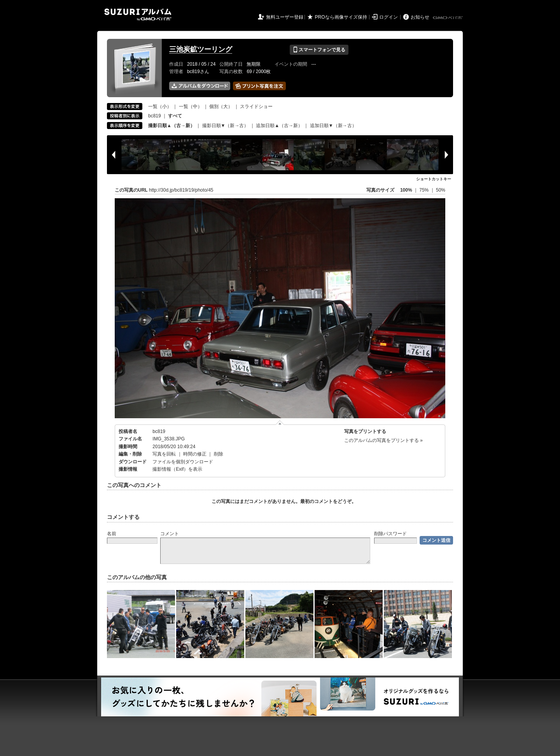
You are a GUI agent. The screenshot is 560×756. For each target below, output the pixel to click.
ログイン (388, 17)
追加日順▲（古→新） (279, 126)
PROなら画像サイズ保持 (341, 17)
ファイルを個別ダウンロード (183, 462)
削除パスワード (390, 534)
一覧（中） (191, 107)
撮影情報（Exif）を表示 (177, 469)
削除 (219, 454)
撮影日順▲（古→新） (171, 126)
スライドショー (256, 107)
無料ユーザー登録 (285, 17)
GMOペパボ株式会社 (448, 18)
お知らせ (420, 17)
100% (406, 190)
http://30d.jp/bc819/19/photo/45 (181, 190)
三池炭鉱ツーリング (201, 49)
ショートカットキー (434, 179)
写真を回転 (164, 454)
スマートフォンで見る (319, 50)
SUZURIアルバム (138, 15)
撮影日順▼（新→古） (226, 126)
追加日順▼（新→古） (333, 126)
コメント (170, 534)
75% (424, 190)
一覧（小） (160, 107)
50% (441, 190)
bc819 (155, 116)
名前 (112, 534)
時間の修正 (195, 454)
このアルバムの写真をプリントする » (383, 440)
